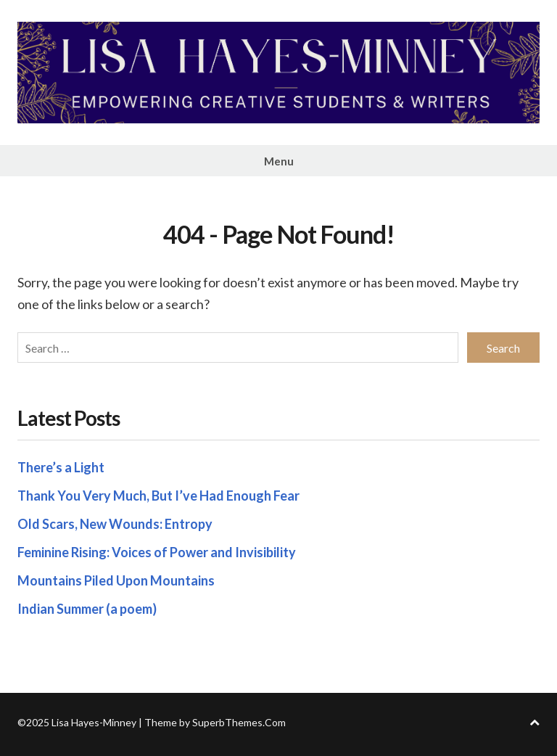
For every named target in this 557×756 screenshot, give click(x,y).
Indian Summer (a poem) (87, 609)
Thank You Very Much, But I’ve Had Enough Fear (158, 496)
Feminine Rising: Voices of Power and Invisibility (157, 552)
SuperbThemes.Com (239, 722)
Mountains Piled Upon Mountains (116, 580)
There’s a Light (61, 467)
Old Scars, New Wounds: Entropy (115, 524)
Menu (279, 161)
